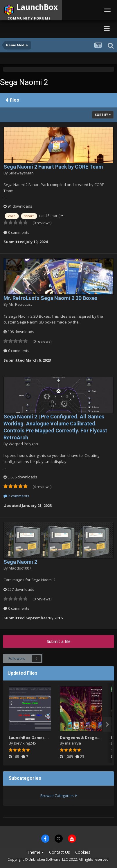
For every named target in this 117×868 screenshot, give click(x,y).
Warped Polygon (23, 444)
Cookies (83, 852)
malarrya (73, 743)
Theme (35, 852)
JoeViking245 (25, 743)
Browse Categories (59, 795)
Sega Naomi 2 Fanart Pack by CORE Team (53, 167)
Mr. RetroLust (20, 304)
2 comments (16, 496)
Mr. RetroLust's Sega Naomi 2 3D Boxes (50, 298)
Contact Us (60, 852)
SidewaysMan (21, 173)
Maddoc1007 (20, 568)
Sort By (103, 115)
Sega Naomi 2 (20, 562)
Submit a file (59, 641)
